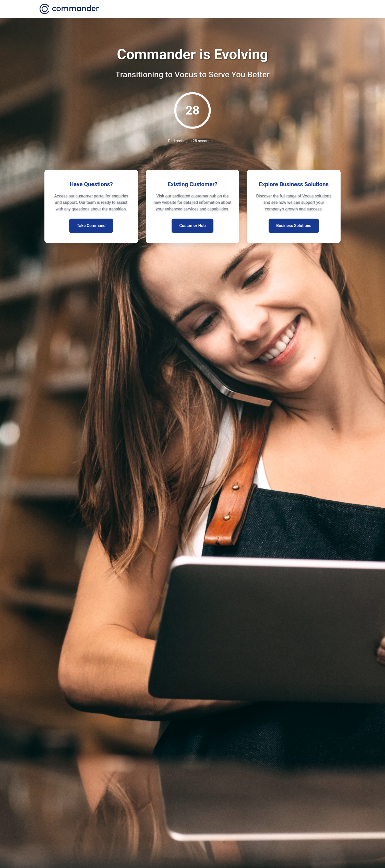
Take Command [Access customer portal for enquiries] (91, 226)
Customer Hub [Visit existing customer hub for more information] (192, 226)
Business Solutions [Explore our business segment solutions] (294, 226)
